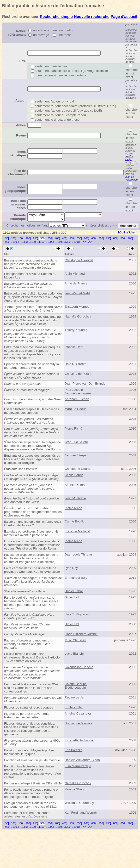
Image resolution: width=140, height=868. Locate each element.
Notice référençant (17, 33)
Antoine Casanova (78, 713)
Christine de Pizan (78, 374)
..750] (108, 238)
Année (21, 125)
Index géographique (15, 189)
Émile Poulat (74, 707)
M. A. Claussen (75, 640)
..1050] (24, 242)
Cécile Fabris (74, 475)
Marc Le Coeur (75, 409)
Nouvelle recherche (92, 17)
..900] (130, 238)
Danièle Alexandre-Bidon (82, 760)
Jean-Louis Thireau (78, 554)
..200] (27, 238)
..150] (20, 238)
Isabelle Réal (74, 347)
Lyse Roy (71, 568)
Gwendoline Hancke (79, 667)
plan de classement (132, 178)
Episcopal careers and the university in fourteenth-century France (31, 366)
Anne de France (76, 283)
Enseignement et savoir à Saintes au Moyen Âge (30, 276)
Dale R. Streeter (76, 364)
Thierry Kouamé (76, 330)
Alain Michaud (75, 274)
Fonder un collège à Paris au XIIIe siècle (33, 783)
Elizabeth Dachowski (79, 740)
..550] (79, 238)
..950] (7, 242)
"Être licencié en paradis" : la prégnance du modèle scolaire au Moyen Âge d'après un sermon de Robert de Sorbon (33, 446)
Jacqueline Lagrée (78, 393)
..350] (49, 238)
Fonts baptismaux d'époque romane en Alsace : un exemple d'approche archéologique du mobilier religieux (32, 793)
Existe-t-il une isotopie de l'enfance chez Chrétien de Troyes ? (33, 523)
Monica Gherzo (75, 789)
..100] (13, 238)
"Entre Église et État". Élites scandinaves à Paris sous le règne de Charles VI (33, 309)
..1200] (50, 242)
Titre (22, 61)
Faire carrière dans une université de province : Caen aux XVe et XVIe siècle (32, 570)
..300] (42, 238)
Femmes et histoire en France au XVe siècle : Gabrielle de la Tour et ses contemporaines (31, 688)
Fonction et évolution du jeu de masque (32, 760)
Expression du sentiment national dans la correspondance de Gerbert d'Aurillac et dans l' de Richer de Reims (32, 545)
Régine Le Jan (75, 697)
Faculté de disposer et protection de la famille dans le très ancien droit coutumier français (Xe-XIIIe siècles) (31, 558)
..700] (100, 238)
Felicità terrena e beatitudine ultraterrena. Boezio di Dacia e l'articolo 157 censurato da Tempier (32, 657)
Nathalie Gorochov (78, 316)
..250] (35, 238)
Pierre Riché (73, 428)
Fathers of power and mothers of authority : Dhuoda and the (27, 644)
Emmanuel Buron (77, 578)
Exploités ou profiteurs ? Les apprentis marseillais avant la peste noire (31, 533)
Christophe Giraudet (79, 260)
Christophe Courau (78, 469)
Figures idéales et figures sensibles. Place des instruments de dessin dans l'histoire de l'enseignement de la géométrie (31, 729)
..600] (86, 238)
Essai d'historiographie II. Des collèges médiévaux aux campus (32, 411)
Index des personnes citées (18, 204)
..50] (6, 238)
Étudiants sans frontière (21, 469)
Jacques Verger (76, 455)
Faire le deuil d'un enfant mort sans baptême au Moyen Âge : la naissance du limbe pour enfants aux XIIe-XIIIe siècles (31, 603)
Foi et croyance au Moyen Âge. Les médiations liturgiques (29, 752)
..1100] (33, 242)
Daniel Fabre (74, 591)
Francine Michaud (77, 531)
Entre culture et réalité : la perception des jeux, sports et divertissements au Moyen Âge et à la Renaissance (33, 297)
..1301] (76, 242)
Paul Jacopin (74, 390)
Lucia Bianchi (74, 654)
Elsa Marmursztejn (78, 766)
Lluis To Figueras (77, 614)
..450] (64, 238)
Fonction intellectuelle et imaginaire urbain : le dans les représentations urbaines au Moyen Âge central (32, 772)
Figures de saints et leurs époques (29, 707)
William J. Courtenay (79, 803)
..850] (122, 238)
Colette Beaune (76, 684)
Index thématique (17, 153)
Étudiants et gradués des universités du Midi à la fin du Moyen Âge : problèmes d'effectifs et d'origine (32, 459)
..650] (93, 238)
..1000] (15, 242)
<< (85, 242)
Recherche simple (56, 17)
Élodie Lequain (75, 688)
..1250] (59, 242)
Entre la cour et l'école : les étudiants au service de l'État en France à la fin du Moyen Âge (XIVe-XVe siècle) (32, 320)
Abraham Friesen (77, 399)
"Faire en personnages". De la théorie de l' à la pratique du (33, 582)
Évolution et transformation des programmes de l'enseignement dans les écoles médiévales (33, 512)
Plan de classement (17, 172)
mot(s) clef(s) (129, 158)
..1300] (67, 242)
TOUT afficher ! (127, 233)
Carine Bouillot (75, 521)
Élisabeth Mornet (77, 307)
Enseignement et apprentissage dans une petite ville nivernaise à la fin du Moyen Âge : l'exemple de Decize (30, 264)
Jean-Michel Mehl (77, 293)
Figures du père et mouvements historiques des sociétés (27, 715)
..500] (71, 238)
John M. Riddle (75, 498)
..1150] (41, 242)
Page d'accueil (124, 17)
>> (90, 242)
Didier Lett (72, 597)
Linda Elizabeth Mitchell (81, 634)
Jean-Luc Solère (76, 442)
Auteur (21, 100)
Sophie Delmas (75, 485)
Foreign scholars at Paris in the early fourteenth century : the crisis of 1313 (30, 805)
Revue (21, 135)
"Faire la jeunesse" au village (25, 591)
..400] (57, 238)
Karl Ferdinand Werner (81, 813)
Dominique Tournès (78, 723)
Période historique (18, 217)
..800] (115, 238)
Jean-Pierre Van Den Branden (86, 383)
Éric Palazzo (73, 750)
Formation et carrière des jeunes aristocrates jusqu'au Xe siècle (27, 815)
